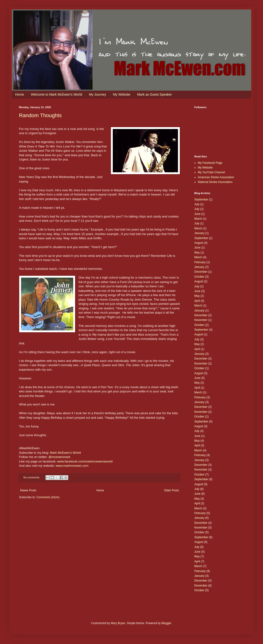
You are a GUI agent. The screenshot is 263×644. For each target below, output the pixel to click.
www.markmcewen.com (72, 466)
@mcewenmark (59, 457)
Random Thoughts (40, 115)
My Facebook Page (210, 163)
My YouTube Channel (211, 172)
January (199, 233)
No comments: (32, 477)
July (197, 204)
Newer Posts (28, 490)
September (201, 200)
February (200, 262)
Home (20, 94)
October (199, 277)
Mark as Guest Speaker (155, 94)
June (197, 214)
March (198, 219)
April (197, 301)
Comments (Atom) (48, 497)
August (199, 243)
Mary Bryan (118, 623)
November (201, 320)
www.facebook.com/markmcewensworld (85, 461)
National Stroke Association (215, 182)
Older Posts (171, 490)
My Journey (97, 94)
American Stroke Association (216, 177)
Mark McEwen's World (65, 453)
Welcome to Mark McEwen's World (56, 94)
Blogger (166, 623)
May (197, 253)
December (201, 272)
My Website (122, 94)
